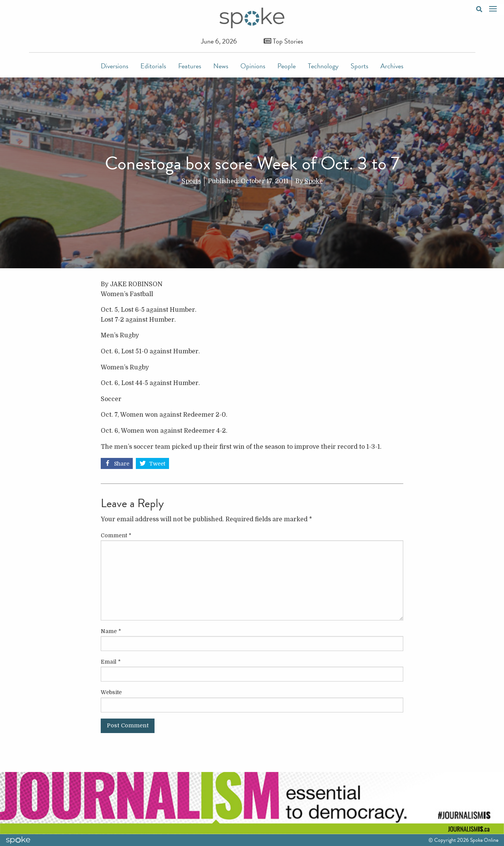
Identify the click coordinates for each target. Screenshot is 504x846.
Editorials (153, 66)
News (221, 66)
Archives (392, 66)
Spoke (314, 181)
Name (111, 631)
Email (111, 662)
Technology (323, 66)
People (287, 66)
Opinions (253, 66)
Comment (116, 535)
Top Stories (283, 41)
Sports (359, 66)
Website (111, 692)
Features (190, 66)
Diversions (114, 66)
